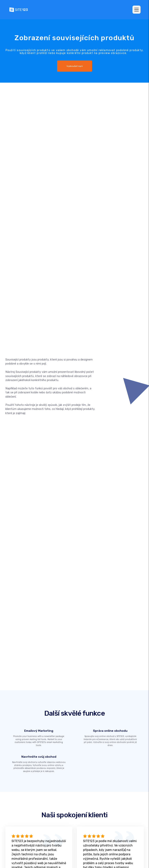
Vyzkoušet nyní (75, 66)
